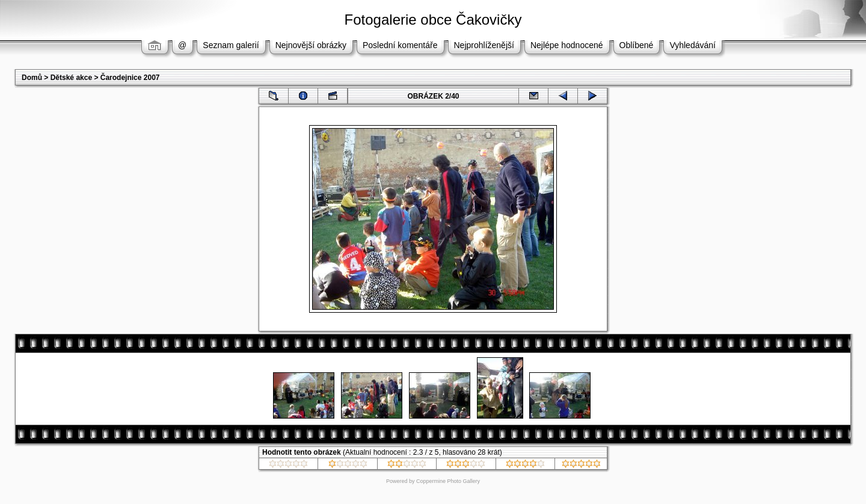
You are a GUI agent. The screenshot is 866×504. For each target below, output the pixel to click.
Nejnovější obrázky (311, 45)
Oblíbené (637, 45)
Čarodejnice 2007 (130, 78)
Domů (32, 78)
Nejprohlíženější (484, 45)
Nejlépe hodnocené (567, 45)
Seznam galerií (231, 45)
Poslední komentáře (400, 45)
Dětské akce (71, 78)
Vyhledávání (692, 45)
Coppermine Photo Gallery (448, 481)
